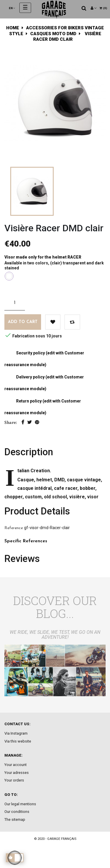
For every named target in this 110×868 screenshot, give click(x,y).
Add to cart (23, 322)
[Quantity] (15, 303)
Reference (14, 528)
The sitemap (15, 819)
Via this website (18, 741)
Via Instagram (16, 733)
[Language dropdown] (12, 8)
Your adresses (17, 773)
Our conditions (17, 812)
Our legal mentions (20, 804)
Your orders (14, 780)
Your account (16, 765)
